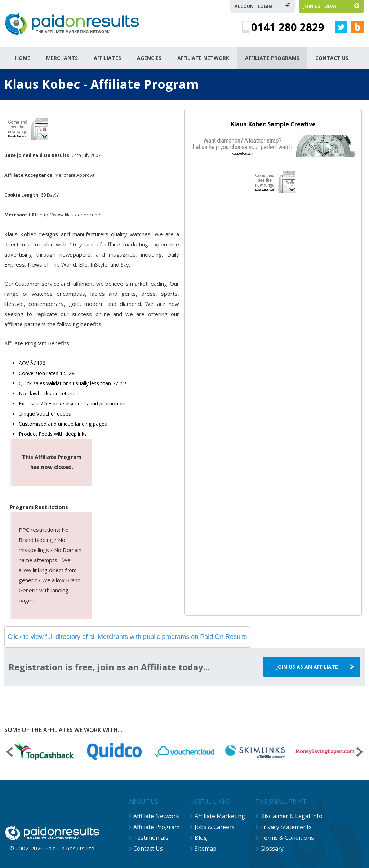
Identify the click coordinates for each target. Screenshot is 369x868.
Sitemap (206, 849)
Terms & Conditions (287, 838)
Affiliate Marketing (220, 816)
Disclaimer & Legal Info (291, 816)
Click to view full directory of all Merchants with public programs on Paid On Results (127, 637)
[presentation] (9, 753)
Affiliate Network (156, 816)
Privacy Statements (286, 827)
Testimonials (151, 838)
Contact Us (148, 849)
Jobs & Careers (215, 827)
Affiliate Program (156, 827)
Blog (201, 838)
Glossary (272, 849)
